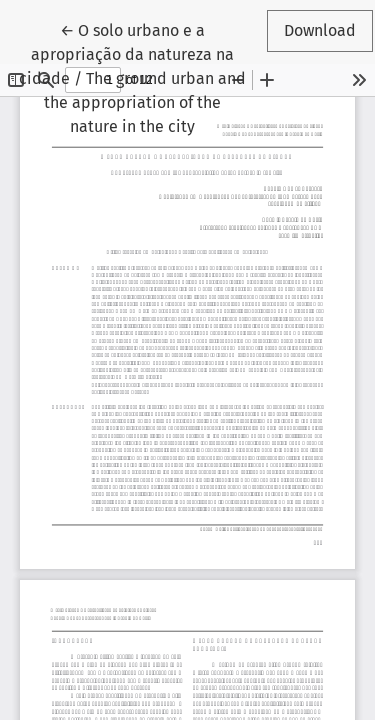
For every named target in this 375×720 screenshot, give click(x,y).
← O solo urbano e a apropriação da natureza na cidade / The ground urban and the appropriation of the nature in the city (135, 77)
